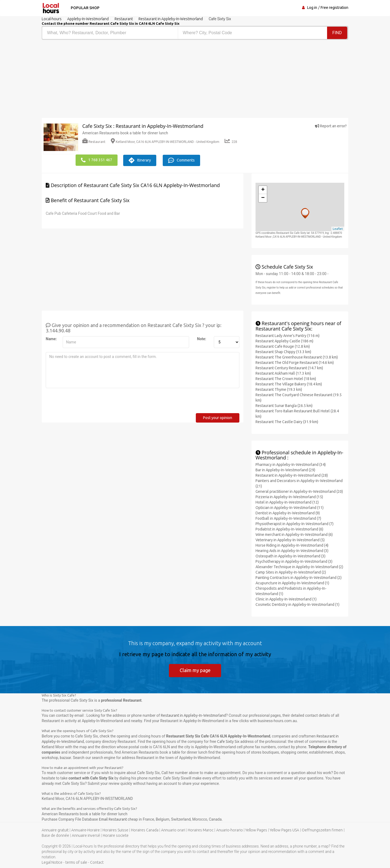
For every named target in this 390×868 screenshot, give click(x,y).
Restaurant (94, 142)
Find (337, 33)
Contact (97, 862)
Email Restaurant (113, 819)
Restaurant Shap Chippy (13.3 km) (283, 351)
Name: (51, 338)
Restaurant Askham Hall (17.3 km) (283, 373)
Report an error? (331, 126)
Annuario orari (173, 830)
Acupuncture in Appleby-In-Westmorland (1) (292, 583)
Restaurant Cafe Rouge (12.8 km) (283, 346)
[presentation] (87, 402)
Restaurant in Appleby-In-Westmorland (193, 715)
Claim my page (195, 670)
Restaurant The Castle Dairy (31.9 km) (287, 421)
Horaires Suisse (115, 830)
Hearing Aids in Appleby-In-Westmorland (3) (292, 550)
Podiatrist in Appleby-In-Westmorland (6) (289, 529)
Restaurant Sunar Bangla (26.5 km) (284, 405)
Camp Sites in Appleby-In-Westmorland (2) (291, 572)
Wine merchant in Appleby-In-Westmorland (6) (294, 534)
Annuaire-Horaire (86, 830)
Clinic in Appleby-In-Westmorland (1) (286, 599)
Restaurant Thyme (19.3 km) (279, 389)
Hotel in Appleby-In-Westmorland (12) (287, 502)
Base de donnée (55, 835)
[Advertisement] (116, 80)
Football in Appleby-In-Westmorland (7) (288, 518)
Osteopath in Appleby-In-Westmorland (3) (290, 556)
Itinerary (141, 160)
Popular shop (84, 8)
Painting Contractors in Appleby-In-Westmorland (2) (299, 577)
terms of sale (76, 862)
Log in (312, 8)
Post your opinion (218, 417)
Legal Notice (52, 862)
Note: (202, 338)
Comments (184, 160)
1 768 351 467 (97, 160)
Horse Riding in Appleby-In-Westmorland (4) (292, 545)
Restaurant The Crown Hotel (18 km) (286, 378)
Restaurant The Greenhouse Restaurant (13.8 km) (297, 357)
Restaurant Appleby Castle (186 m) (284, 340)
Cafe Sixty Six (228, 741)
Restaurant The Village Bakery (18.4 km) (289, 384)
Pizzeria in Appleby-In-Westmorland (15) (289, 497)
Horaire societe (116, 835)
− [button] (263, 198)
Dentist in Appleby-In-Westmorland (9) (288, 513)
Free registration (334, 8)
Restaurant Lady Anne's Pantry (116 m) (288, 335)
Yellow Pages (256, 830)
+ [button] (263, 189)
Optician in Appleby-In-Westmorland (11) (290, 507)
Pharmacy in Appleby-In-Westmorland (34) (291, 464)
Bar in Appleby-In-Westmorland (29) (285, 470)
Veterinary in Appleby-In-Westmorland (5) (290, 540)
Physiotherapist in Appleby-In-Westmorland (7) (295, 523)
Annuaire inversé (86, 835)
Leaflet (338, 229)
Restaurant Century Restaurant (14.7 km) (289, 367)
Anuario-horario (230, 830)
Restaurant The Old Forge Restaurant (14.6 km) (295, 362)
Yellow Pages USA (284, 830)
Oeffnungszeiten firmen (322, 830)
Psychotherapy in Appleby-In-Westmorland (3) (294, 561)
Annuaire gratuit (55, 830)
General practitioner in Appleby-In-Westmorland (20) (299, 491)
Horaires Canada (145, 830)
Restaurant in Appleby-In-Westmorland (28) (292, 475)
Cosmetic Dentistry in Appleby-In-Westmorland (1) (297, 604)
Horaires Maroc (201, 830)
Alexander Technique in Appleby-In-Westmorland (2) (299, 567)
